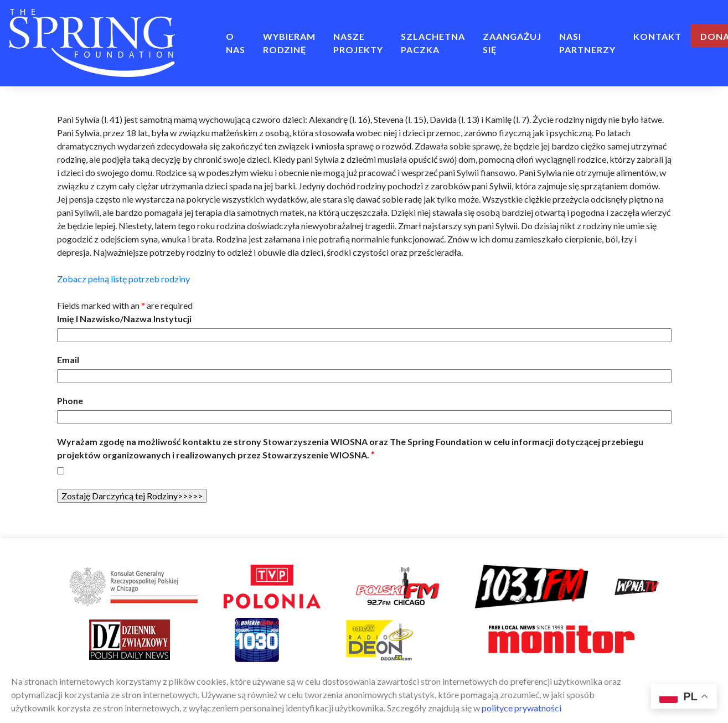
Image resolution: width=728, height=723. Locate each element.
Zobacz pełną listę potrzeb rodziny (123, 279)
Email (68, 360)
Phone (70, 401)
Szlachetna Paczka (433, 43)
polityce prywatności (522, 708)
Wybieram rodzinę (289, 43)
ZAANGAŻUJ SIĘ (512, 43)
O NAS (236, 43)
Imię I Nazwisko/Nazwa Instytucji (124, 319)
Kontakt (657, 36)
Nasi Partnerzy (587, 43)
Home (200, 36)
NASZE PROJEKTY (358, 43)
